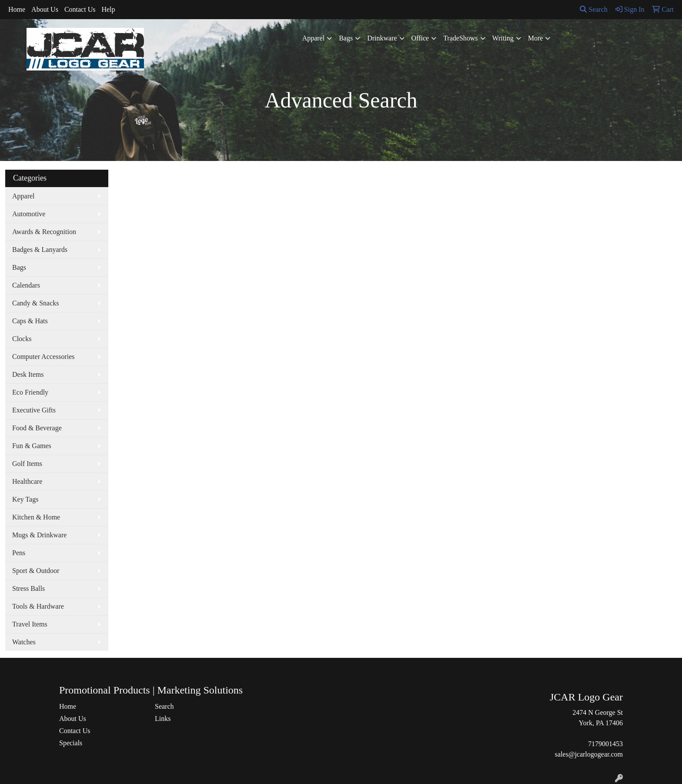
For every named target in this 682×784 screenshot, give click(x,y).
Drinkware (382, 38)
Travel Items (30, 624)
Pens (19, 553)
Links (163, 719)
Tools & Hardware (38, 606)
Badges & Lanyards (40, 250)
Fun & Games (32, 446)
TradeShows (460, 38)
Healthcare (27, 481)
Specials (71, 743)
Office (420, 38)
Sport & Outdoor (36, 571)
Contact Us (80, 9)
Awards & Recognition (44, 232)
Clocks (22, 339)
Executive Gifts (34, 410)
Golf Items (27, 464)
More (536, 38)
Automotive (29, 214)
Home (17, 9)
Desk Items (28, 374)
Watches (24, 642)
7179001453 (605, 744)
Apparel (314, 38)
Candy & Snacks (36, 303)
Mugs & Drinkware (39, 535)
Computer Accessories (43, 357)
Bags (346, 38)
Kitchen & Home (36, 517)
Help (108, 9)
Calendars (26, 285)
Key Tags (25, 499)
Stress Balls (28, 588)
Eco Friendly (30, 392)
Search (594, 9)
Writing (503, 38)
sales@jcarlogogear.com (589, 754)
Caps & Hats (30, 321)
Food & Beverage (37, 428)
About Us (45, 9)
